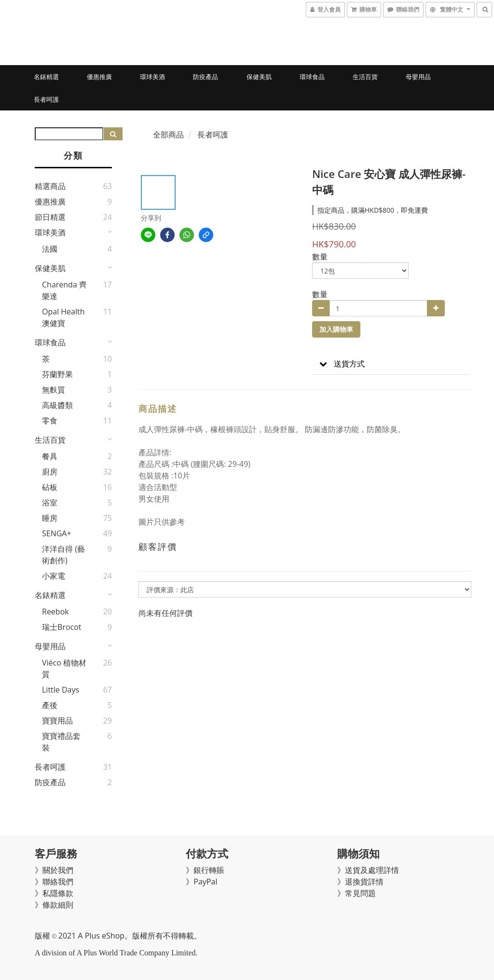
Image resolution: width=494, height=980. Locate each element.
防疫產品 (206, 77)
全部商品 (168, 135)
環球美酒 (152, 77)
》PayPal (201, 882)
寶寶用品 (57, 721)
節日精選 (50, 217)
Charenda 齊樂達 (64, 290)
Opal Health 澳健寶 (63, 317)
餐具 (50, 456)
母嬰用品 (418, 77)
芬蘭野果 (57, 374)
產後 (50, 705)
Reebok (55, 612)
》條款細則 (54, 905)
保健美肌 (259, 77)
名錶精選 (46, 77)
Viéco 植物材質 (64, 668)
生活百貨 (365, 77)
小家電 (54, 576)
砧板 (50, 487)
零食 (50, 421)
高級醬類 (57, 405)
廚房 (50, 472)
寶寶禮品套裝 (61, 742)
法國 (50, 249)
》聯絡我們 (54, 882)
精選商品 (50, 186)
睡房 (50, 518)
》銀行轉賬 (205, 870)
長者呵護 (46, 99)
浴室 (50, 503)
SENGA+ (57, 533)
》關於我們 (54, 870)
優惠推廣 (99, 77)
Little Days (61, 690)
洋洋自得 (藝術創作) (63, 555)
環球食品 (312, 77)
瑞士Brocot (62, 627)
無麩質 (54, 390)
